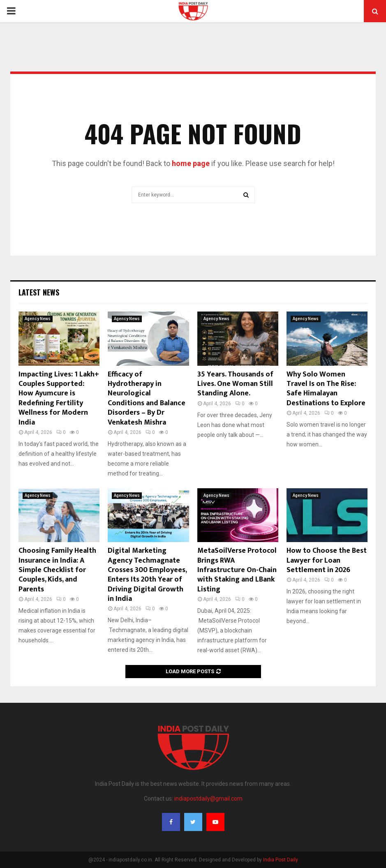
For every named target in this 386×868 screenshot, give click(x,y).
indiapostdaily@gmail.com (208, 799)
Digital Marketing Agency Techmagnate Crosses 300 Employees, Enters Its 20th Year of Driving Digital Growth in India (147, 575)
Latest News (39, 292)
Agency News (38, 319)
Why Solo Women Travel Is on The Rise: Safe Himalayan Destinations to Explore (326, 389)
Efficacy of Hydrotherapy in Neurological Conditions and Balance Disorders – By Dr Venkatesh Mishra (147, 398)
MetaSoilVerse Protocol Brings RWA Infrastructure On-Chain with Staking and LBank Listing (237, 570)
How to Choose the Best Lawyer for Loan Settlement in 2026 (327, 560)
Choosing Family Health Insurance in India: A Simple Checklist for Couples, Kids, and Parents (57, 570)
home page (191, 163)
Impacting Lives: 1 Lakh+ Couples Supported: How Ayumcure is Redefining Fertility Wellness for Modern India (59, 398)
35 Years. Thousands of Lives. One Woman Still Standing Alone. (235, 384)
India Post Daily (281, 860)
